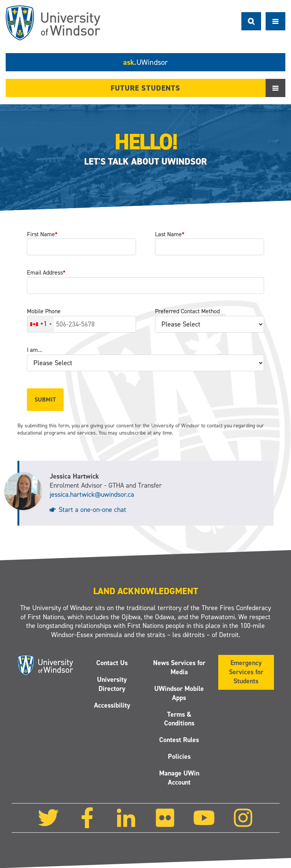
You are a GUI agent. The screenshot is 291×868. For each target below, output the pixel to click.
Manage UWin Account (179, 778)
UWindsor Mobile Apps (179, 693)
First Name (42, 234)
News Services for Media (179, 668)
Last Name (170, 234)
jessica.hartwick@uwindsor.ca (92, 494)
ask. (145, 62)
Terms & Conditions (179, 719)
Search (251, 21)
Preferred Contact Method (187, 311)
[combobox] (41, 324)
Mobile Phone (44, 311)
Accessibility (112, 705)
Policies (179, 757)
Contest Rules (179, 740)
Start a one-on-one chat (92, 510)
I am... (35, 350)
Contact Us (112, 663)
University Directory (112, 684)
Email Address (46, 272)
